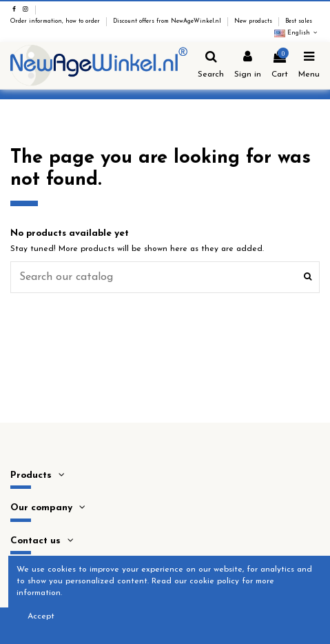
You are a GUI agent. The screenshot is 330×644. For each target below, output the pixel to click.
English (297, 33)
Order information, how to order (56, 21)
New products (254, 21)
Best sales (299, 21)
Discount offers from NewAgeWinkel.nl (168, 21)
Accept (41, 616)
